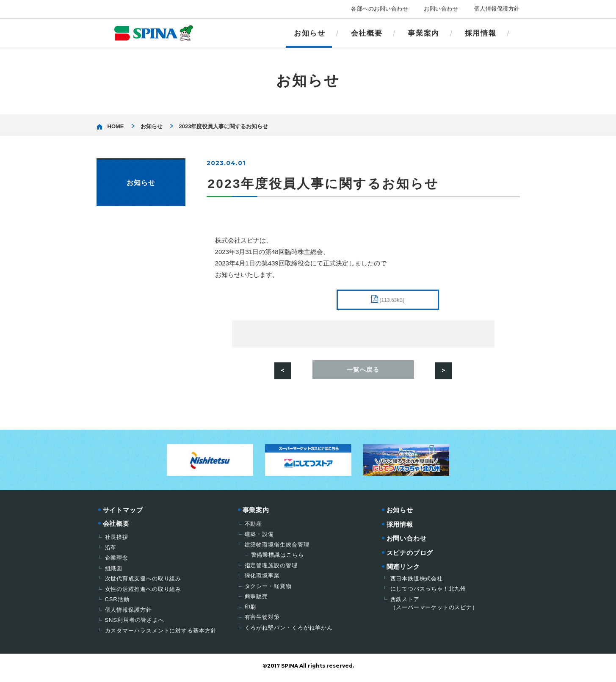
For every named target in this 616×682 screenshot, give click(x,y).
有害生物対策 (262, 621)
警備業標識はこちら (278, 559)
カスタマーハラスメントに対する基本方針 (161, 634)
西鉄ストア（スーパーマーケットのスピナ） (434, 607)
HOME (116, 126)
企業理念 (117, 562)
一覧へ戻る (363, 372)
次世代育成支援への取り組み (143, 582)
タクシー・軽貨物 (268, 590)
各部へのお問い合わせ (380, 9)
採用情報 (481, 33)
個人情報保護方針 (497, 9)
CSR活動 (117, 603)
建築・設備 (260, 538)
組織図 (114, 572)
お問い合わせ (441, 9)
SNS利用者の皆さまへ (135, 624)
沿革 (111, 551)
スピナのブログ (410, 556)
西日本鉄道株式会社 (417, 582)
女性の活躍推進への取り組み (143, 593)
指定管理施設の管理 (271, 569)
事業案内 (424, 33)
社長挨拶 (117, 541)
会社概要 (367, 33)
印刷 (251, 611)
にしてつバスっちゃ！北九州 (428, 592)
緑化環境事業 (262, 579)
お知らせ (310, 33)
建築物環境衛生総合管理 (277, 548)
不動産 (254, 528)
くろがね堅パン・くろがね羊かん (289, 631)
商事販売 (257, 600)
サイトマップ (123, 514)
